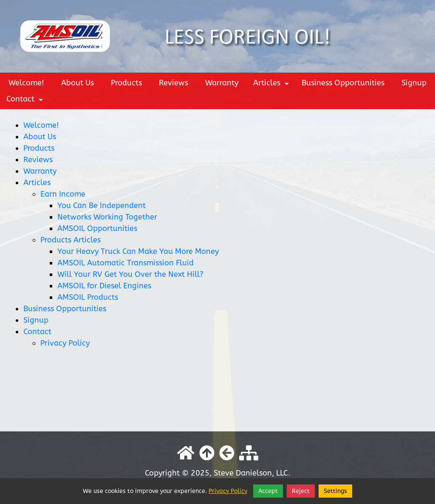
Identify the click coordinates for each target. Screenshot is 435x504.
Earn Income (63, 194)
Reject (301, 491)
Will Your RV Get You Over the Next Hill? (130, 274)
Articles (272, 84)
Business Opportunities (343, 83)
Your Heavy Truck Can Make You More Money (138, 251)
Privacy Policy (65, 343)
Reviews (174, 83)
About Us (78, 83)
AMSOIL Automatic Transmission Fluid (126, 263)
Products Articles (71, 240)
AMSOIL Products (88, 297)
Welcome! (26, 83)
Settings (335, 491)
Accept (268, 491)
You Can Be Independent (102, 206)
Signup (414, 83)
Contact (26, 101)
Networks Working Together (107, 217)
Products (126, 83)
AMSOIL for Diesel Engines (104, 286)
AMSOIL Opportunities (97, 228)
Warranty (222, 83)
